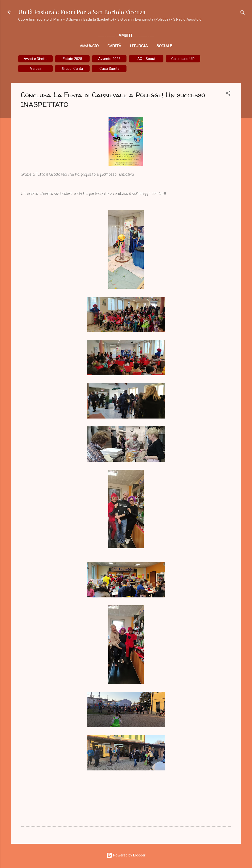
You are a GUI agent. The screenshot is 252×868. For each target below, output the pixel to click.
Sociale (164, 46)
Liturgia (139, 46)
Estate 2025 (72, 59)
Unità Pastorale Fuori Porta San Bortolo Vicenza (82, 12)
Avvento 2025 (109, 59)
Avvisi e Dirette (36, 59)
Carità (114, 46)
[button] (228, 94)
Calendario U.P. (183, 59)
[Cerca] (243, 13)
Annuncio (89, 46)
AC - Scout (146, 59)
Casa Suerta (109, 69)
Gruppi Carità (72, 69)
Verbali (36, 69)
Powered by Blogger (126, 855)
